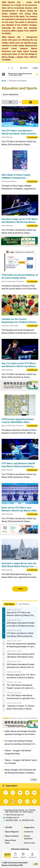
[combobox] (12, 95)
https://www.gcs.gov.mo (15, 815)
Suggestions (29, 827)
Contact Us (29, 832)
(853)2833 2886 (12, 820)
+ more (34, 780)
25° (25, 68)
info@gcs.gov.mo (12, 818)
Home (4, 81)
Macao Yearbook (12, 836)
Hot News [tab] (9, 604)
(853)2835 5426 (28, 820)
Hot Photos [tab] (24, 604)
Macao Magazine (12, 832)
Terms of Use (29, 843)
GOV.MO (9, 827)
